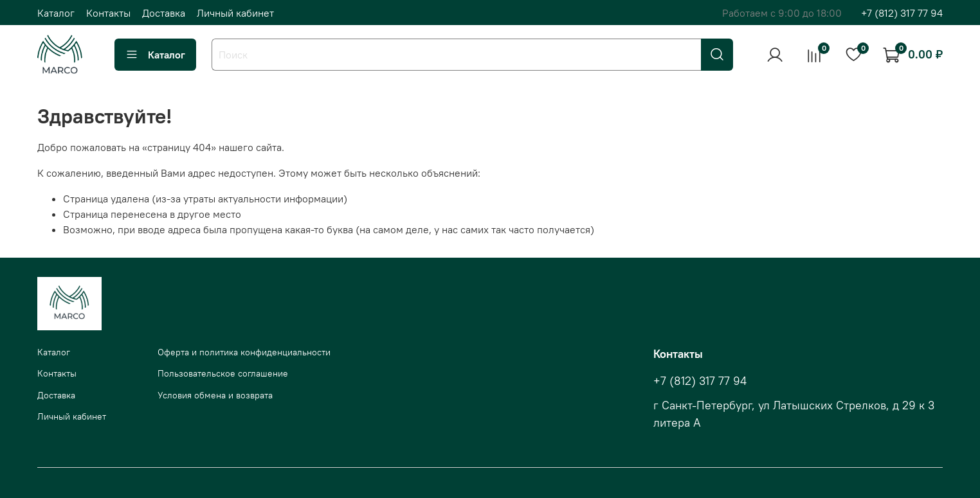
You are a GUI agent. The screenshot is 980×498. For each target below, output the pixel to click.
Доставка (164, 13)
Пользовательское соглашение (223, 373)
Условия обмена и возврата (215, 395)
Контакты (108, 13)
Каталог (56, 13)
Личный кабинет (235, 13)
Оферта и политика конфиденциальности (244, 352)
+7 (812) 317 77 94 (902, 13)
